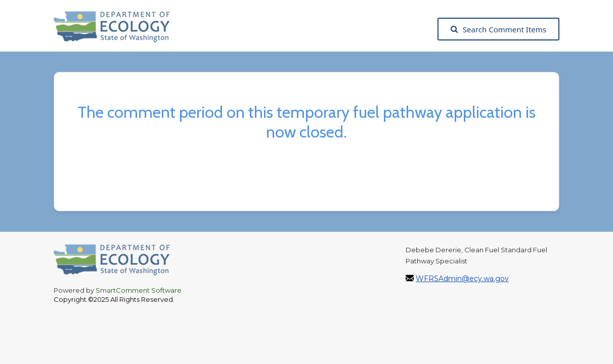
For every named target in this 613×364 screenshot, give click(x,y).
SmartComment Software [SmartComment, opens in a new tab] (139, 290)
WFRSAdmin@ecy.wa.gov (462, 279)
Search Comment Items (498, 29)
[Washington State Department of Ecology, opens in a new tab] (117, 29)
